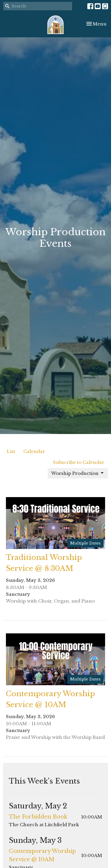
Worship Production (78, 473)
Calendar (34, 451)
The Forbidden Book (38, 817)
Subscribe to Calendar (79, 462)
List (11, 451)
